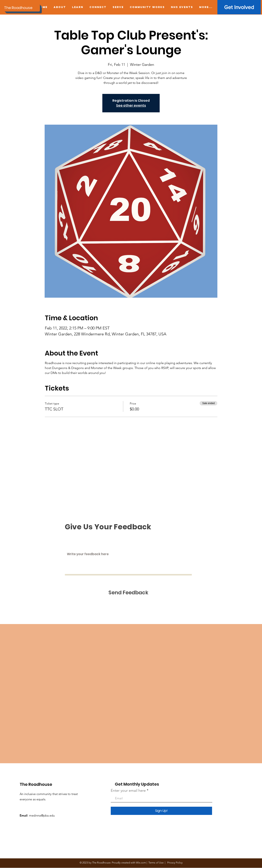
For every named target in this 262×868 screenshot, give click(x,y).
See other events (131, 105)
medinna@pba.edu (42, 815)
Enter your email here (128, 791)
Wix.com (141, 863)
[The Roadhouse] (22, 8)
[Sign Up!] (161, 811)
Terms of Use (156, 863)
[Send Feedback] (128, 593)
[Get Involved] (239, 7)
